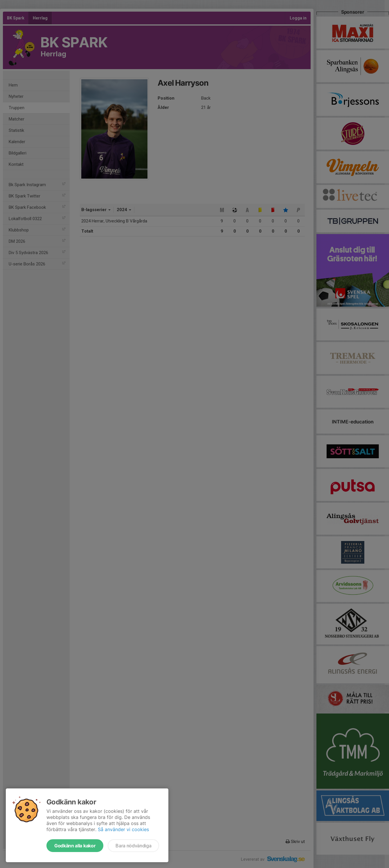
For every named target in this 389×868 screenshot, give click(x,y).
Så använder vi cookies (123, 829)
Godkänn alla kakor (75, 846)
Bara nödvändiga (133, 846)
